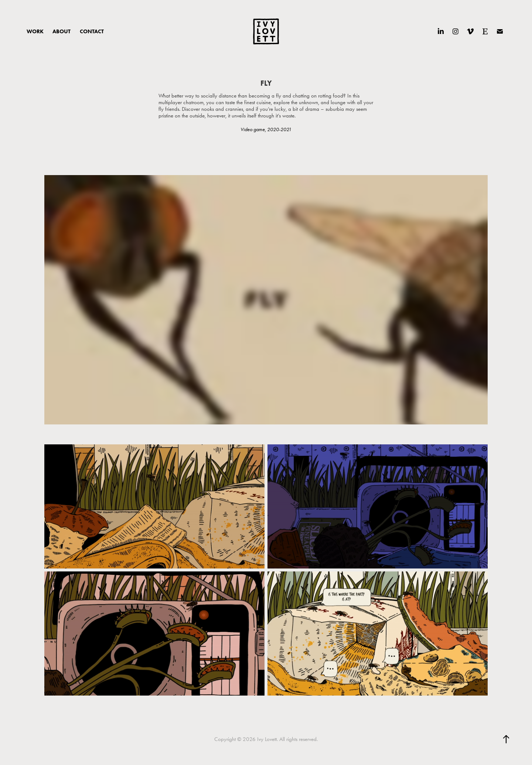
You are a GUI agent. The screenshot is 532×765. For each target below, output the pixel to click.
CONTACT (92, 31)
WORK (35, 31)
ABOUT (62, 31)
